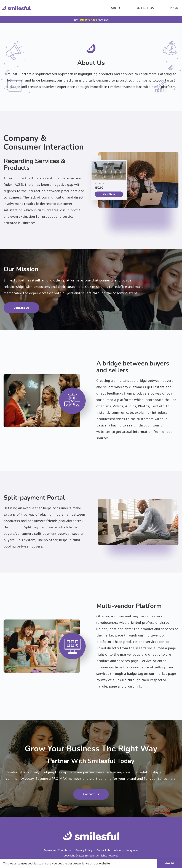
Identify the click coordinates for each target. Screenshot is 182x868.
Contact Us (144, 8)
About (116, 8)
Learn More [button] (119, 863)
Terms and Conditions (57, 850)
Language (132, 850)
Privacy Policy (84, 850)
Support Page (88, 20)
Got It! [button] (170, 863)
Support (173, 8)
